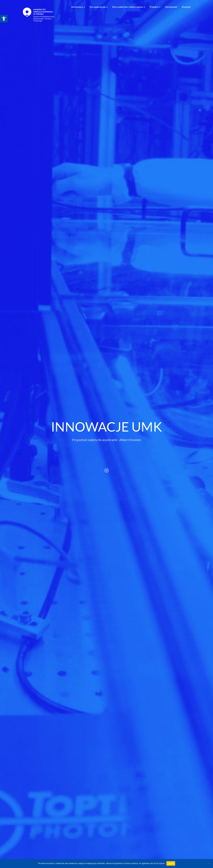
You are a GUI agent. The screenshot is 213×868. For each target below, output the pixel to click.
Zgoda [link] (171, 863)
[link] (4, 19)
